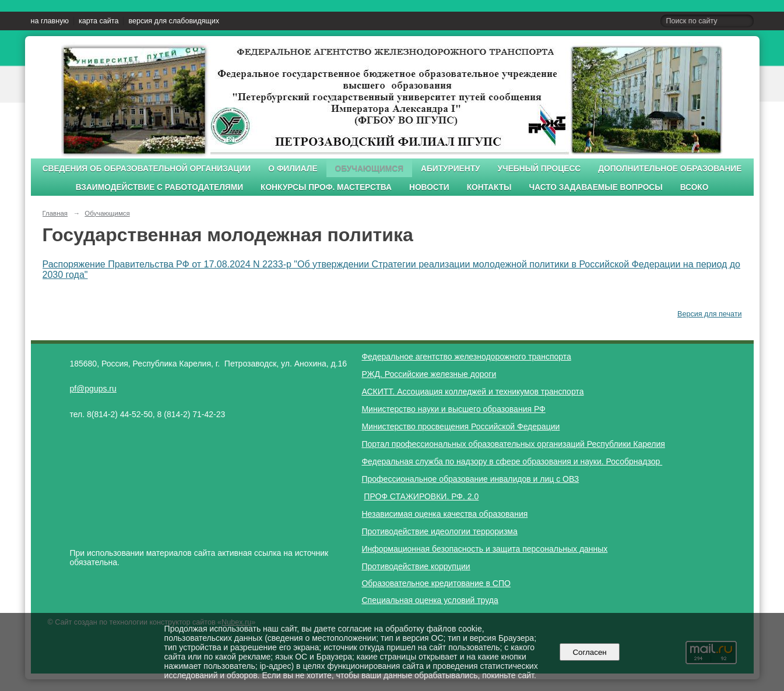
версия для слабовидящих (173, 21)
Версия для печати (709, 314)
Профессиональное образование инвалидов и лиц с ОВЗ (470, 479)
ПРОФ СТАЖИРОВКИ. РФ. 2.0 (421, 496)
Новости (429, 187)
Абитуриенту (451, 169)
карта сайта (99, 21)
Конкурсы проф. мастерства (326, 187)
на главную (50, 21)
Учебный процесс (539, 169)
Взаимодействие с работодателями (159, 187)
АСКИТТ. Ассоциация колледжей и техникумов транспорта (472, 392)
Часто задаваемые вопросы (596, 187)
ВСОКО (695, 187)
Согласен (590, 652)
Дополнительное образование (670, 169)
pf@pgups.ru (93, 389)
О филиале (293, 169)
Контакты (489, 187)
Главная (55, 213)
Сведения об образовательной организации (147, 169)
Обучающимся (369, 169)
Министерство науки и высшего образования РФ (453, 409)
